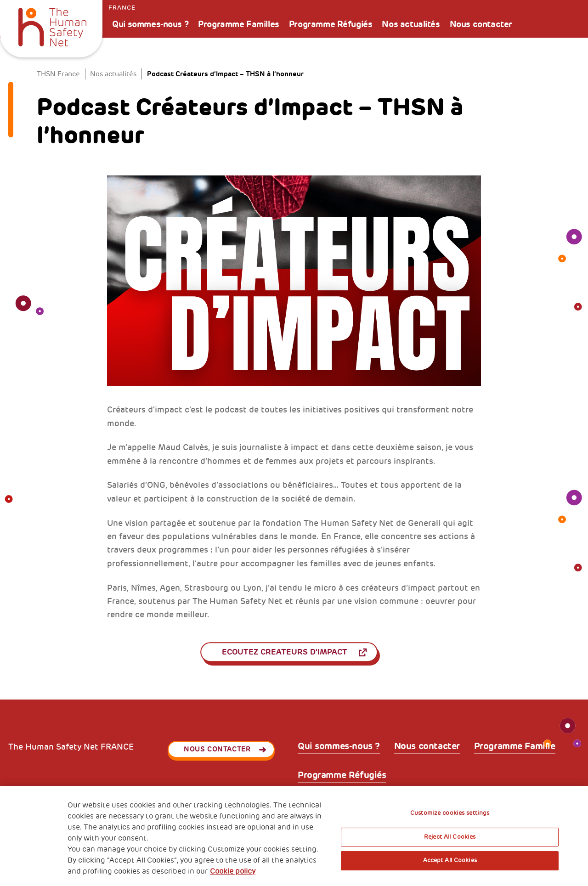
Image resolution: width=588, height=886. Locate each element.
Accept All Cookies (450, 860)
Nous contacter (481, 24)
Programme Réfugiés (331, 24)
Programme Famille (515, 746)
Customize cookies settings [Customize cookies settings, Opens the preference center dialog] (450, 813)
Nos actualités (411, 24)
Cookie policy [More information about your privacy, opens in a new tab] (233, 871)
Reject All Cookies (450, 837)
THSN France (58, 74)
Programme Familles (238, 24)
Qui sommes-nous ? (150, 24)
